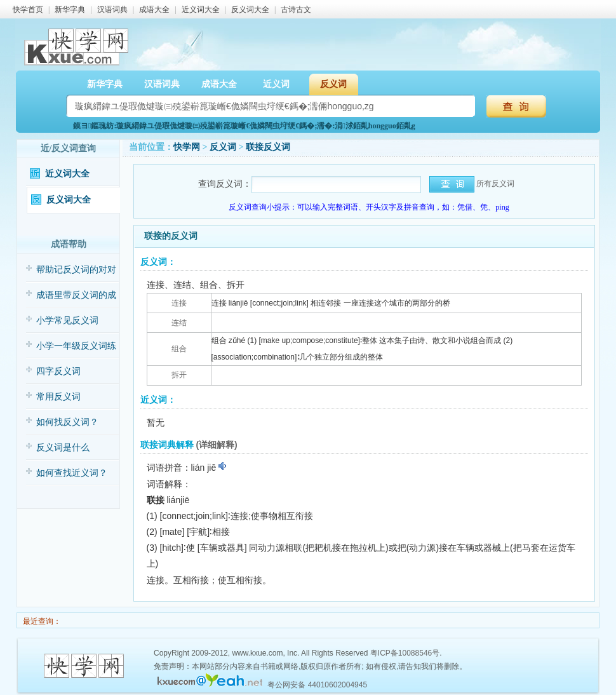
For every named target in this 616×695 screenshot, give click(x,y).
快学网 (187, 147)
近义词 (276, 84)
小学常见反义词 (67, 321)
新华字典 (70, 10)
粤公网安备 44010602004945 (317, 685)
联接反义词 (268, 147)
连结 (179, 323)
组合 (179, 349)
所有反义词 (495, 184)
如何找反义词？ (67, 422)
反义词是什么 (63, 448)
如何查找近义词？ (72, 473)
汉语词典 (112, 10)
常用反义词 (58, 397)
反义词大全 (250, 10)
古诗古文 (296, 10)
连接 (179, 303)
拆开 (179, 375)
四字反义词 (58, 371)
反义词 (333, 84)
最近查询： (41, 621)
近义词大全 (201, 10)
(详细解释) (216, 445)
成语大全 (154, 10)
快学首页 (28, 10)
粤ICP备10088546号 (405, 653)
